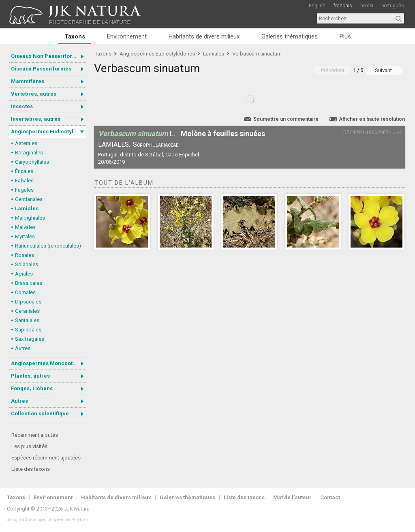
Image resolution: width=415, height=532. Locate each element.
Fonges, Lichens (32, 388)
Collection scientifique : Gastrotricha (49, 413)
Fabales (24, 181)
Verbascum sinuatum (257, 54)
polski (367, 6)
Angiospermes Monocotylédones (49, 363)
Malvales (25, 227)
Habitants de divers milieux (204, 36)
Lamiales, (114, 144)
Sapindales (28, 330)
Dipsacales (28, 302)
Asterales (26, 143)
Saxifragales (30, 339)
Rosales (25, 255)
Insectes (22, 106)
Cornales (25, 292)
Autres (23, 348)
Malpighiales (30, 218)
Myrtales (25, 236)
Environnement (127, 36)
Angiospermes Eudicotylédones (49, 131)
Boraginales (29, 153)
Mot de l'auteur (292, 497)
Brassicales (29, 283)
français (343, 6)
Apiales (24, 274)
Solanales (27, 264)
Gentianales (29, 199)
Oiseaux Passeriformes (41, 69)
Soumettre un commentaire (286, 119)
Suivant (383, 70)
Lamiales (27, 208)
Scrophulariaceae (156, 144)
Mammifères (28, 81)
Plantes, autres (30, 376)
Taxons (75, 36)
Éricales (24, 171)
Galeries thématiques (290, 36)
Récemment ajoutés (35, 435)
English (317, 6)
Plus (345, 36)
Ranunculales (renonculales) (48, 246)
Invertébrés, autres (36, 119)
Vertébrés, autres (34, 94)
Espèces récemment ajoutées (46, 458)
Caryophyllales (32, 162)
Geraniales (27, 311)
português (393, 6)
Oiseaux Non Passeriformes (47, 56)
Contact (330, 497)
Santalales (27, 320)
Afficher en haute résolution (372, 119)
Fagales (24, 190)
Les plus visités (29, 446)
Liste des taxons (31, 469)
